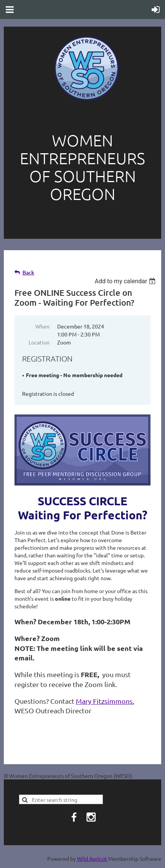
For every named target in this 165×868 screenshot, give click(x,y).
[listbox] (126, 281)
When (42, 326)
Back (28, 272)
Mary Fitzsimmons (104, 701)
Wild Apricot (92, 858)
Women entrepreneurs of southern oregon (82, 167)
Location (39, 342)
